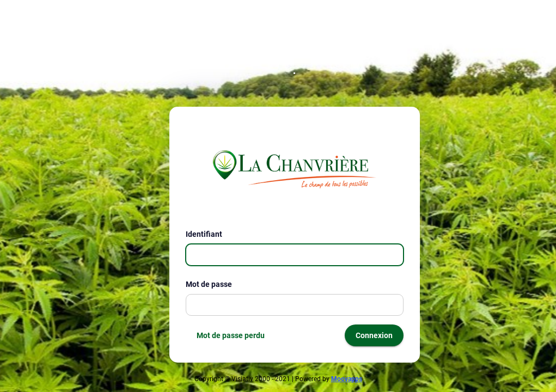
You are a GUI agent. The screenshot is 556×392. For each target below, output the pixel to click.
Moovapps (347, 379)
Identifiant (208, 234)
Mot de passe (213, 284)
